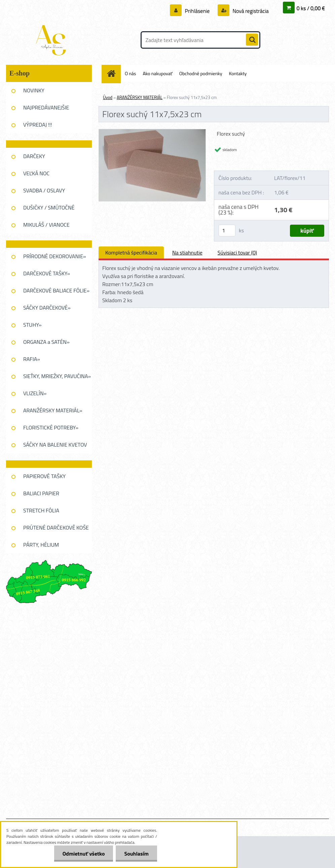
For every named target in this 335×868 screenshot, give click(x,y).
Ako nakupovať (157, 73)
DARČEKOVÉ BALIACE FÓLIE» (56, 290)
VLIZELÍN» (35, 393)
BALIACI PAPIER (41, 493)
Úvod (108, 97)
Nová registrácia (250, 11)
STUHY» (32, 325)
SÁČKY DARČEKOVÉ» (47, 308)
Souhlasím (136, 854)
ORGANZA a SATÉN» (46, 342)
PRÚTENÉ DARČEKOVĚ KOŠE (56, 528)
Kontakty (238, 73)
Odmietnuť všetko (84, 854)
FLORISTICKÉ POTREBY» (51, 427)
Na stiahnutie (187, 253)
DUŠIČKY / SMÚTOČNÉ (49, 208)
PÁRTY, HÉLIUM (41, 545)
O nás (130, 73)
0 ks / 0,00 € (311, 8)
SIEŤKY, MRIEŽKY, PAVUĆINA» (57, 376)
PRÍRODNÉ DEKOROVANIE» (55, 256)
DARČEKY (34, 156)
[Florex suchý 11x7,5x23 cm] (152, 132)
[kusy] (227, 231)
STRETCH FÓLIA (41, 510)
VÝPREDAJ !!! (38, 125)
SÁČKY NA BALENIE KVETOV (55, 445)
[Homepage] (114, 73)
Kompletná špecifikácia (131, 253)
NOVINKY (34, 90)
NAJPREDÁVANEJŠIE (46, 107)
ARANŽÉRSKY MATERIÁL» (53, 410)
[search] (252, 40)
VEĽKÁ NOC (36, 173)
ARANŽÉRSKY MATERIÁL (140, 97)
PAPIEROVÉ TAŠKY (44, 476)
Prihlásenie (197, 11)
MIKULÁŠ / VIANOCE (46, 225)
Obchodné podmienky (201, 73)
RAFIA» (32, 359)
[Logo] (52, 40)
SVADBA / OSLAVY (44, 190)
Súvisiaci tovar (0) (237, 253)
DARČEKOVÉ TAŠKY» (47, 273)
